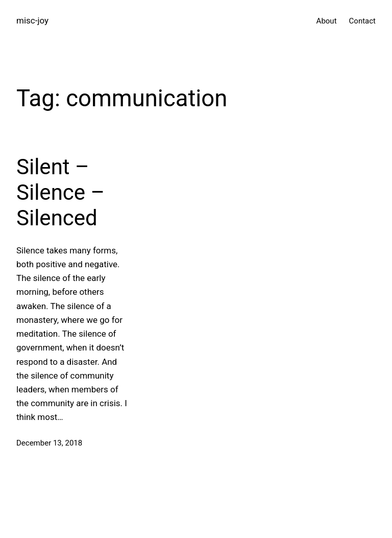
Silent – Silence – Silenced (60, 193)
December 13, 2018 (49, 443)
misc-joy (32, 20)
